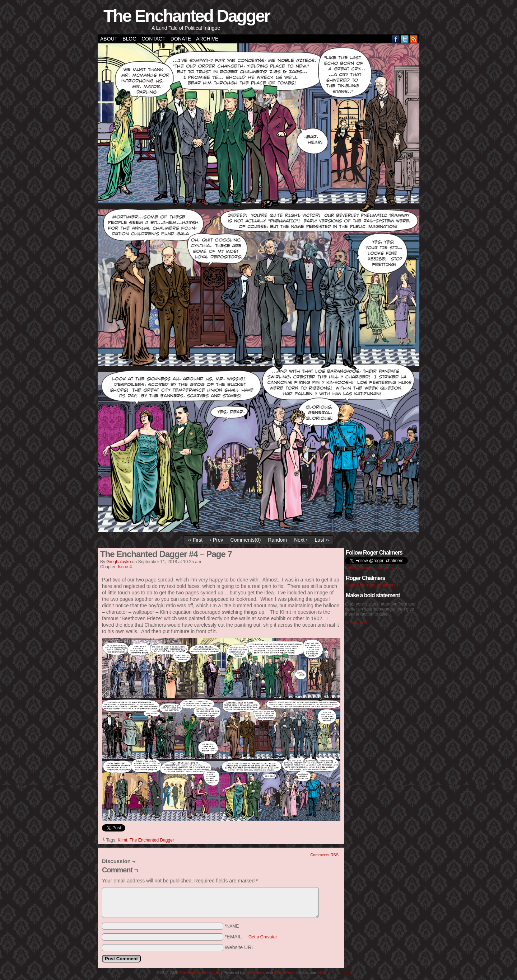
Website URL (239, 947)
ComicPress (285, 972)
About (109, 39)
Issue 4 (125, 567)
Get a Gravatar (263, 937)
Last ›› (322, 540)
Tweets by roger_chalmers (370, 585)
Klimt (123, 840)
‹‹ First (195, 540)
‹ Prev (216, 540)
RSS (414, 39)
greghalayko (118, 562)
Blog (129, 39)
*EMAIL (251, 937)
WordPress (255, 972)
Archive (207, 39)
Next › (301, 540)
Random (277, 540)
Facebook (396, 39)
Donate (181, 39)
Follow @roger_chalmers (369, 568)
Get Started (356, 623)
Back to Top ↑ (341, 972)
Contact (153, 39)
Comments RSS (324, 855)
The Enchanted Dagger (187, 16)
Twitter (405, 39)
